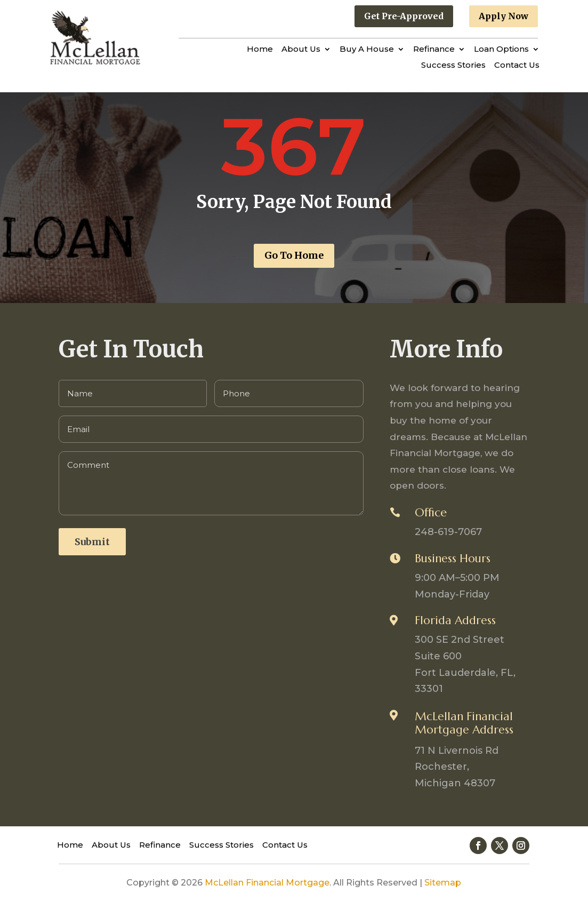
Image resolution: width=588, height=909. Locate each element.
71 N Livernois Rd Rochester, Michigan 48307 (457, 767)
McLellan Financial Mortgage (267, 883)
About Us (301, 50)
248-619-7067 (448, 532)
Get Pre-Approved (404, 16)
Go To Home (294, 255)
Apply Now (504, 16)
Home (260, 50)
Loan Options (501, 50)
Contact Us (517, 66)
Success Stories (453, 66)
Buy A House (367, 50)
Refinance (434, 50)
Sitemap (443, 883)
